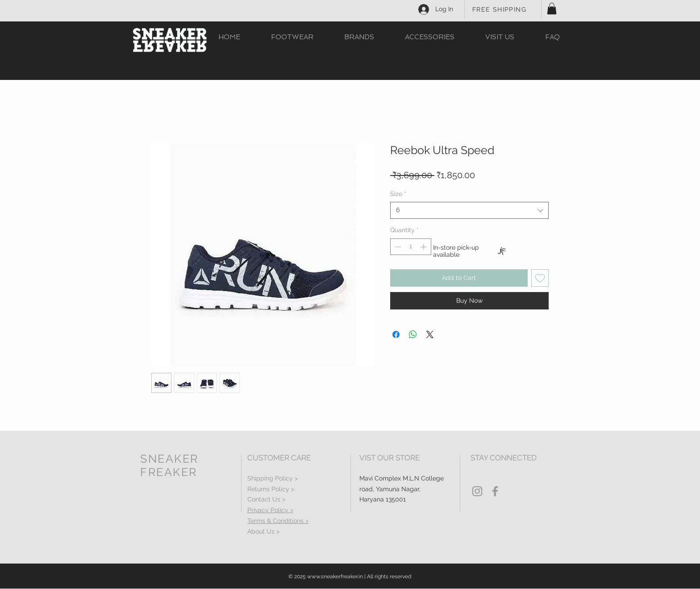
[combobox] (469, 210)
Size (398, 194)
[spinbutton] (411, 247)
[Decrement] (397, 247)
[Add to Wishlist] (540, 278)
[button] (552, 8)
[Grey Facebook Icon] (495, 491)
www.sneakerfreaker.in (335, 576)
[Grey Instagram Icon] (477, 491)
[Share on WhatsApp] (413, 334)
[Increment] (424, 247)
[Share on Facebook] (396, 334)
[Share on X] (430, 334)
